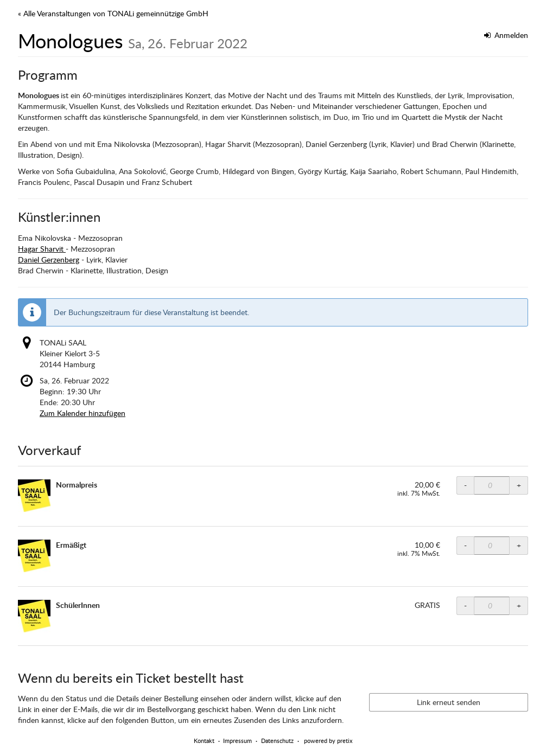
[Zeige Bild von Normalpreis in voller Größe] (34, 496)
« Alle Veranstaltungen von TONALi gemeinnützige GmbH (113, 13)
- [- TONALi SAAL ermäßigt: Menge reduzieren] (465, 545)
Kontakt (204, 741)
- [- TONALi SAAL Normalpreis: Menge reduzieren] (465, 485)
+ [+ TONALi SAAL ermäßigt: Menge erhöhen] (519, 545)
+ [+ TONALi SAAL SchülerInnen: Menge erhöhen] (519, 606)
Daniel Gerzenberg (49, 260)
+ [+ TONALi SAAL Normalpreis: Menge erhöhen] (519, 485)
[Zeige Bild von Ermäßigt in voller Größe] (34, 556)
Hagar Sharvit (42, 249)
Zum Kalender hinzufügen (82, 413)
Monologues (133, 41)
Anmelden (506, 35)
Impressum (237, 741)
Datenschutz (277, 741)
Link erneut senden (449, 702)
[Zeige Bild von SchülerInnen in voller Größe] (34, 616)
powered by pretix (328, 741)
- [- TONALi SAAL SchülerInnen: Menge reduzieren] (465, 606)
